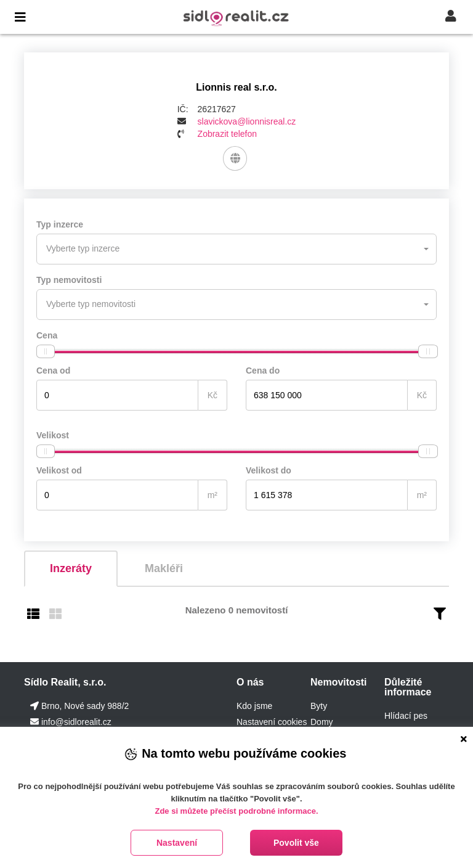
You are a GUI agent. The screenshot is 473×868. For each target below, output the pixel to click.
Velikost (53, 435)
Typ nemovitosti (69, 280)
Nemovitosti (339, 682)
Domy (322, 722)
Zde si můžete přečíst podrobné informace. (236, 811)
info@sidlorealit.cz (76, 722)
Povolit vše (296, 843)
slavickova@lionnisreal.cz (247, 121)
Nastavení (177, 843)
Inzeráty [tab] (71, 568)
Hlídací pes (406, 716)
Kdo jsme (254, 706)
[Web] (235, 158)
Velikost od (59, 470)
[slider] (46, 351)
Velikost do (269, 470)
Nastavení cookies (272, 722)
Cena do (263, 371)
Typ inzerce (60, 224)
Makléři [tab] (164, 568)
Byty (319, 706)
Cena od (53, 371)
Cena (47, 335)
